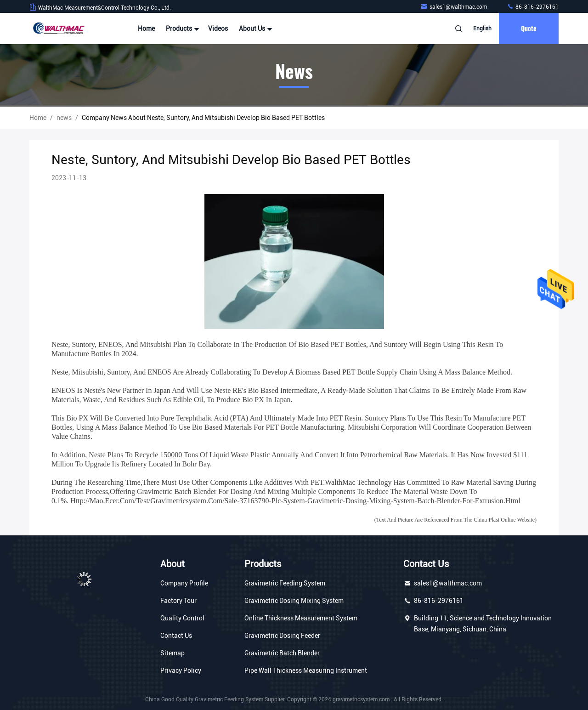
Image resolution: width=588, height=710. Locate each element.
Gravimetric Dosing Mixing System (294, 601)
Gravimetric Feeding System (285, 583)
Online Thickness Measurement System (301, 618)
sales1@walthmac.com (454, 7)
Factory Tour (178, 601)
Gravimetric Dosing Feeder (282, 636)
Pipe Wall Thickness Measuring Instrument (306, 670)
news (64, 118)
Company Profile (184, 583)
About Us (254, 28)
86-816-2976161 (533, 7)
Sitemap (172, 653)
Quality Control (182, 618)
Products (181, 28)
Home (146, 28)
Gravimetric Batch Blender (282, 653)
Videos (218, 28)
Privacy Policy (181, 670)
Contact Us (176, 636)
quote (529, 28)
